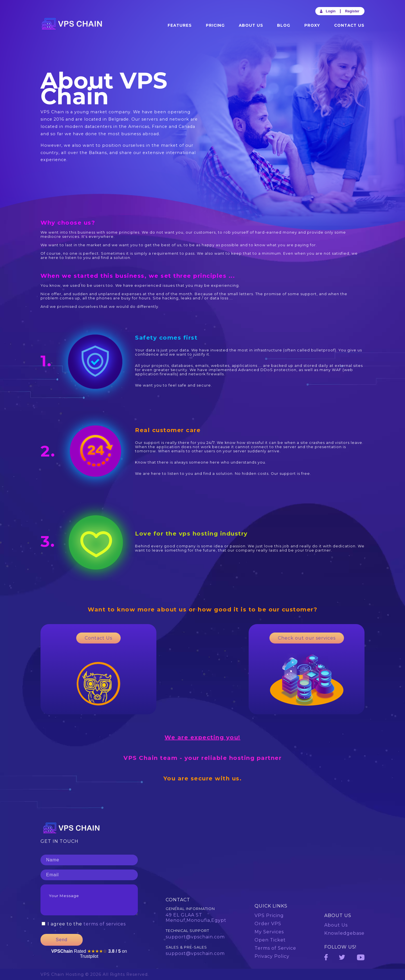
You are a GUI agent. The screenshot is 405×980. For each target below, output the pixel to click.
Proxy (312, 25)
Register (352, 11)
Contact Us (349, 25)
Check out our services (307, 638)
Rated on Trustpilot (89, 954)
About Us (251, 25)
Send (61, 940)
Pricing (215, 25)
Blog (284, 25)
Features (180, 25)
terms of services (105, 924)
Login (328, 11)
